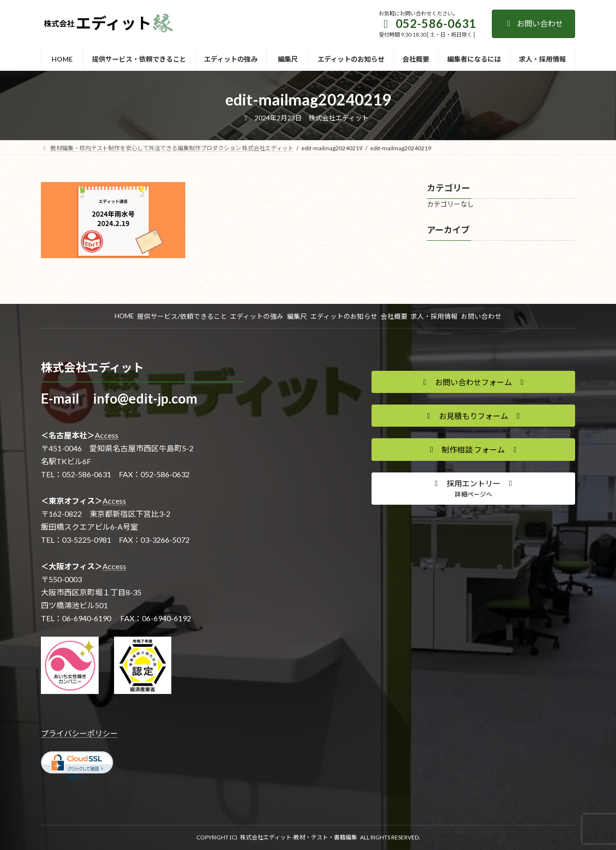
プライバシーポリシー (79, 733)
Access (107, 435)
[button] (473, 382)
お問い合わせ (533, 23)
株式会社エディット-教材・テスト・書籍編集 (299, 837)
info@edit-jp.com (145, 398)
